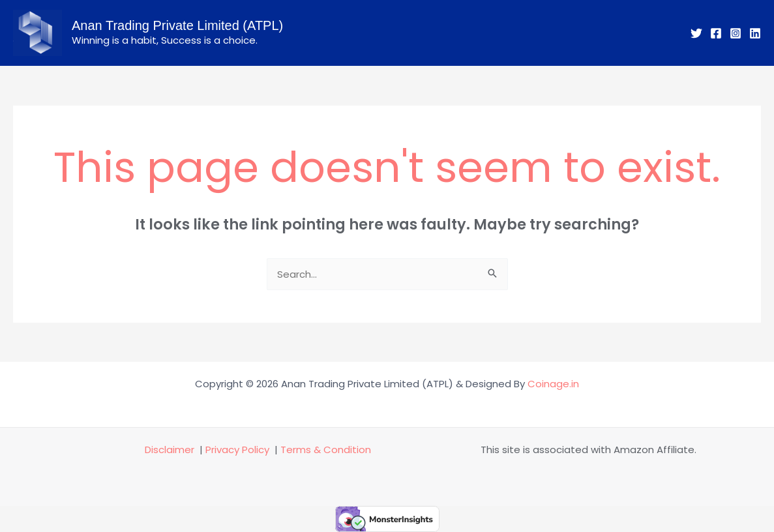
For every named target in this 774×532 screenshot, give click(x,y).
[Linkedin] (755, 33)
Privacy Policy (237, 450)
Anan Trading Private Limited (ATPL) (177, 25)
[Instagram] (736, 33)
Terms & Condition (326, 450)
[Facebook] (716, 33)
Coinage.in (553, 384)
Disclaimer (170, 450)
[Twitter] (696, 33)
